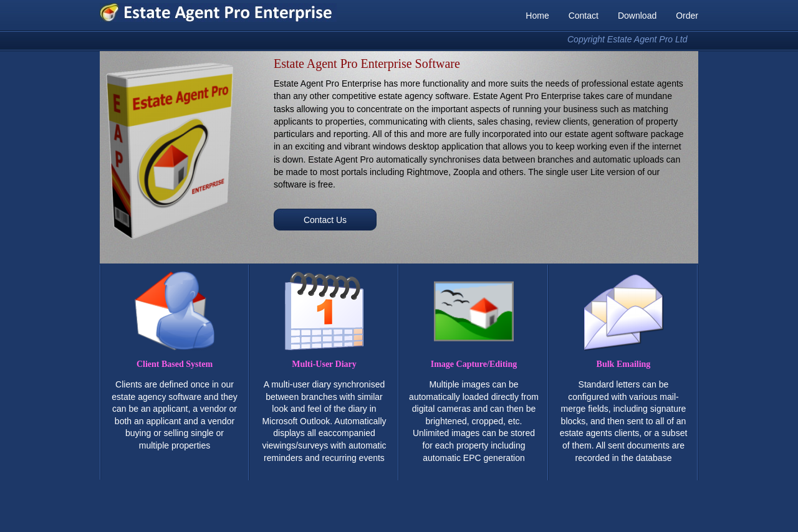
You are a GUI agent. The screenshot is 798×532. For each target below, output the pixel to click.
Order (687, 16)
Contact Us (325, 220)
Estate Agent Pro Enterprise (218, 12)
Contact (584, 16)
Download (637, 16)
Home (537, 16)
